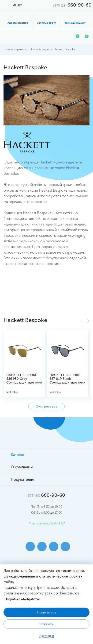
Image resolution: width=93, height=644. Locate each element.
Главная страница (15, 49)
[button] (88, 321)
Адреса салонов (18, 23)
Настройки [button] (47, 636)
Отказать (47, 624)
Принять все (47, 612)
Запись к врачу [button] (46, 23)
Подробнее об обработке (22, 599)
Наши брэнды (40, 49)
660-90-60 (72, 5)
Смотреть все (46, 406)
